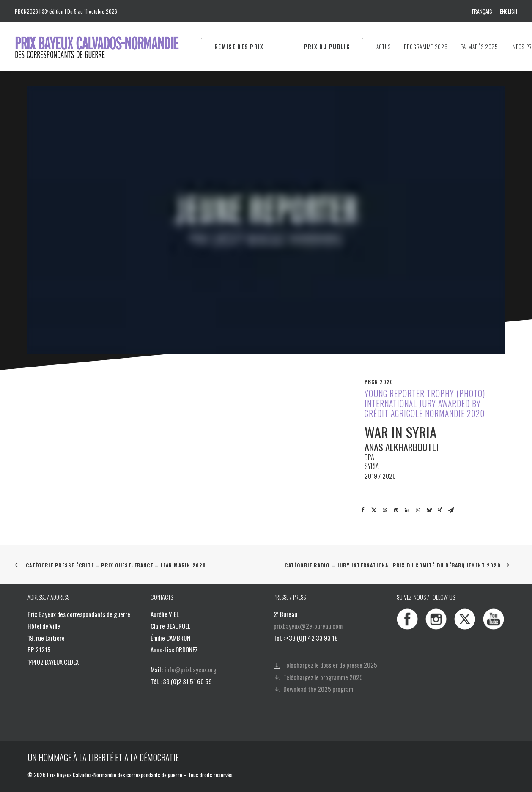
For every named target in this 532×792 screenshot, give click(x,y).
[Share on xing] (440, 510)
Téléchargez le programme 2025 (323, 677)
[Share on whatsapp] (418, 510)
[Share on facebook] (363, 510)
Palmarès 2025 (479, 47)
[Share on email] (451, 510)
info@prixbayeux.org (191, 669)
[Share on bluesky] (429, 510)
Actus (384, 47)
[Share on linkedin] (407, 510)
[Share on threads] (385, 510)
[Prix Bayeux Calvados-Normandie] (105, 47)
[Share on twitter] (374, 510)
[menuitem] (484, 11)
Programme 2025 (426, 47)
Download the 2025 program (318, 689)
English (509, 11)
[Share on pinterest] (396, 510)
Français (482, 11)
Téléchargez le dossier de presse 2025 (330, 665)
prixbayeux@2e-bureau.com (308, 626)
